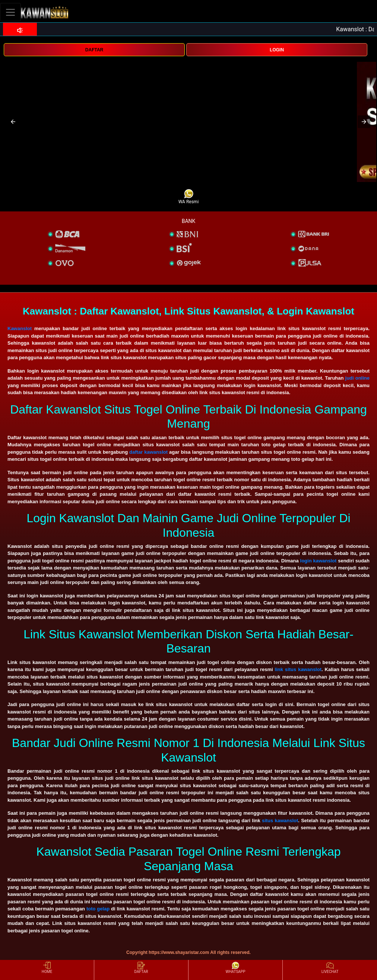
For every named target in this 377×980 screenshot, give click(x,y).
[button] (13, 122)
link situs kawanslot (298, 669)
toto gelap (98, 909)
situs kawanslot (280, 821)
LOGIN (277, 50)
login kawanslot (319, 561)
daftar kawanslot (148, 452)
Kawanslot (20, 328)
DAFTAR (94, 50)
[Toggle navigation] (10, 12)
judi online (357, 378)
